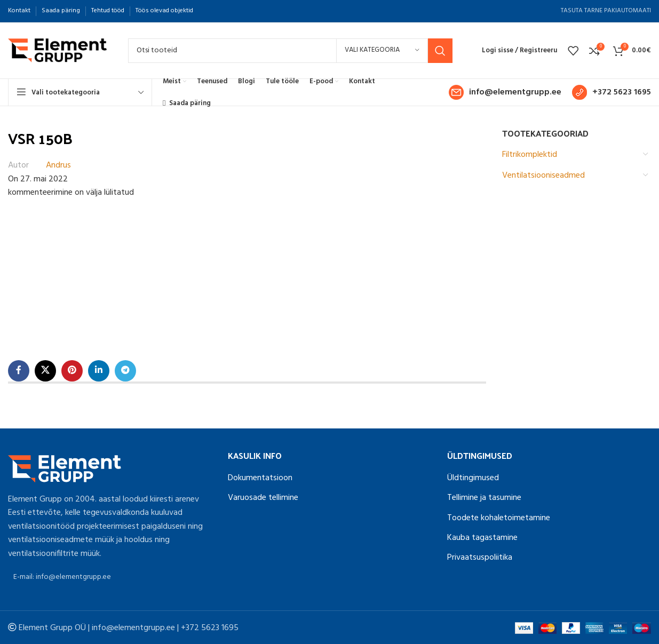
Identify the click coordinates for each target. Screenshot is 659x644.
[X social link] (45, 371)
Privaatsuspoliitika (480, 558)
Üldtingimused (473, 478)
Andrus (58, 166)
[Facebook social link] (19, 371)
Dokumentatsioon (260, 478)
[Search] (290, 51)
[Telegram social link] (125, 371)
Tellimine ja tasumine (484, 498)
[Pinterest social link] (72, 371)
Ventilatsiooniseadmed (543, 176)
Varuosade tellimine (263, 498)
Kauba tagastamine (482, 538)
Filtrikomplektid (530, 155)
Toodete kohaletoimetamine (499, 518)
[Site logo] (57, 51)
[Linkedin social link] (99, 371)
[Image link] (65, 468)
